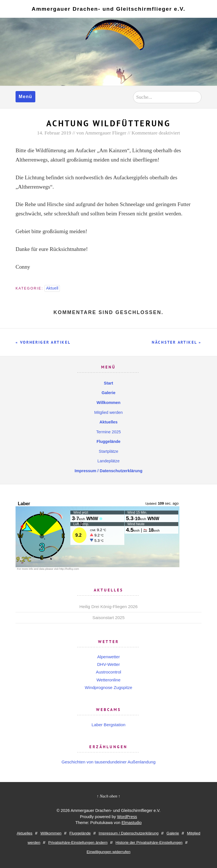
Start (109, 383)
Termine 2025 (108, 432)
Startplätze (109, 451)
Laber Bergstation (108, 725)
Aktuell (52, 288)
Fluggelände (109, 441)
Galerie (109, 393)
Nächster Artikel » (177, 342)
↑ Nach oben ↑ (108, 796)
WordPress (127, 817)
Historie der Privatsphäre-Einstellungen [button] (149, 842)
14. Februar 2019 (54, 133)
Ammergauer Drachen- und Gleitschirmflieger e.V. (108, 9)
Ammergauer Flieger (106, 133)
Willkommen (109, 403)
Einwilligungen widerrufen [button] (108, 852)
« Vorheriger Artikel (43, 342)
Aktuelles (108, 422)
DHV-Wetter (109, 664)
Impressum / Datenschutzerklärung (108, 471)
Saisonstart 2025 (108, 618)
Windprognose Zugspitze (108, 687)
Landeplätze (108, 461)
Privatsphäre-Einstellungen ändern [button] (78, 842)
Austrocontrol (108, 672)
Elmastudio (132, 823)
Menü (25, 97)
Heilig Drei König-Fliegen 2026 (108, 607)
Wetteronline (109, 680)
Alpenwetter (108, 657)
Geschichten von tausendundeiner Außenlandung (109, 762)
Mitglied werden (109, 412)
